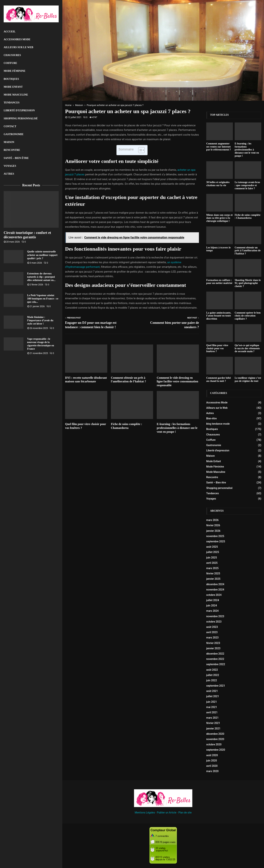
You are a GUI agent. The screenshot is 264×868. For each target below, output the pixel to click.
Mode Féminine (15, 71)
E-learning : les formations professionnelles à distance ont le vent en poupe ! (177, 428)
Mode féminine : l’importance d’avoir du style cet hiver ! (40, 320)
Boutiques (11, 79)
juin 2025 (212, 558)
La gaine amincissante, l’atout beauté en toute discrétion (219, 316)
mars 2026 (212, 520)
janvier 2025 (213, 579)
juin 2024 (212, 606)
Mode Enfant (13, 87)
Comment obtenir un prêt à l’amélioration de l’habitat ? (248, 251)
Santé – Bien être (16, 158)
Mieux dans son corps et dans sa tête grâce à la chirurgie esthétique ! (219, 218)
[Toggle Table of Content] (140, 150)
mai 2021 (212, 707)
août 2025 (212, 547)
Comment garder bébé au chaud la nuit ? (219, 379)
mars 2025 (212, 568)
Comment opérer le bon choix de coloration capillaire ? (248, 316)
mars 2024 (212, 611)
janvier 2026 (213, 531)
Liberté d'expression (218, 450)
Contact (10, 126)
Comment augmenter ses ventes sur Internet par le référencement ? (219, 147)
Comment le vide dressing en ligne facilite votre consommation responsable (177, 382)
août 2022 (212, 670)
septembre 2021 (216, 686)
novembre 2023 (215, 616)
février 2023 (213, 643)
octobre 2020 (214, 744)
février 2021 (213, 723)
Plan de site (185, 813)
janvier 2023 (213, 648)
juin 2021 (212, 702)
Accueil (10, 32)
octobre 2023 (214, 622)
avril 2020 (212, 766)
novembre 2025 (215, 536)
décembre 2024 (215, 584)
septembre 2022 (216, 664)
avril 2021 (212, 712)
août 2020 (212, 755)
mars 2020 (212, 771)
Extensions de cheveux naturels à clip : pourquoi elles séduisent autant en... (41, 277)
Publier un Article (167, 813)
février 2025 (213, 573)
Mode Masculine (16, 95)
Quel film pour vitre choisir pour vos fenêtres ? (217, 348)
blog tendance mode (218, 424)
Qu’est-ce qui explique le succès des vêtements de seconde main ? (247, 348)
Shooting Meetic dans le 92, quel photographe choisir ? (248, 283)
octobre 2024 (214, 595)
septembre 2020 (216, 750)
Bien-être (211, 418)
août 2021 (212, 691)
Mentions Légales (145, 813)
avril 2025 (212, 563)
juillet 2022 (213, 675)
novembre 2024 (215, 590)
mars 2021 (212, 718)
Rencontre (12, 150)
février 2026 (213, 525)
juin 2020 (212, 761)
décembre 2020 (215, 734)
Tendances (12, 103)
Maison (9, 142)
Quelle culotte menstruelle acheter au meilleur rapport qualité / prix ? (42, 255)
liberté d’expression (19, 110)
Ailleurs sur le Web (18, 47)
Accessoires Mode (17, 39)
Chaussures (12, 55)
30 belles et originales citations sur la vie (218, 184)
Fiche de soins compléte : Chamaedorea (247, 217)
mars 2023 (212, 638)
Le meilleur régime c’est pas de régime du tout (248, 379)
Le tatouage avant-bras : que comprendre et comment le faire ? (247, 185)
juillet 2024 (213, 600)
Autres (9, 174)
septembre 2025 (216, 541)
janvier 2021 (213, 729)
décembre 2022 (215, 654)
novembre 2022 (215, 659)
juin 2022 (212, 680)
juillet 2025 (213, 552)
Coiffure (10, 63)
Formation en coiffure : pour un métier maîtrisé (219, 282)
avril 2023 (212, 632)
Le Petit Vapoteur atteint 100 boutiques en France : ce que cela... (43, 299)
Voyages (10, 166)
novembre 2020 (215, 739)
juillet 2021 (213, 696)
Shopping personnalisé (21, 119)
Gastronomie (14, 134)
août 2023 (212, 627)
